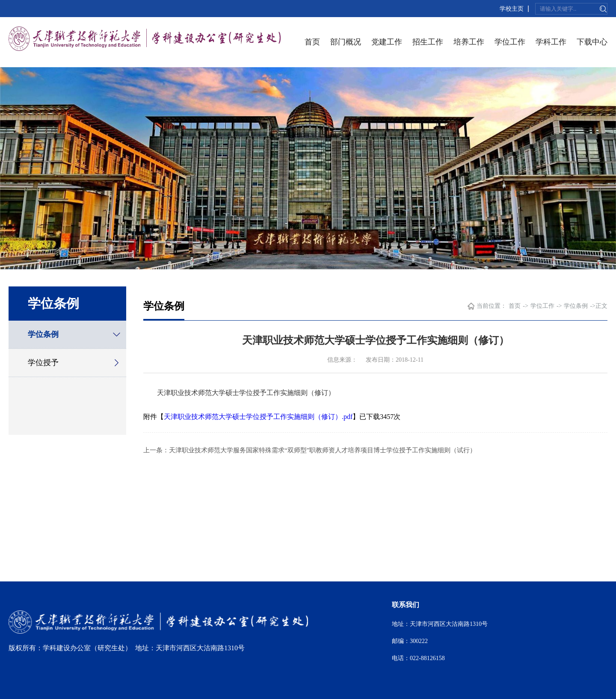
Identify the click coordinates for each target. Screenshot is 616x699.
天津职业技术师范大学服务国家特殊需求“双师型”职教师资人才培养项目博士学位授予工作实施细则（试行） (323, 450)
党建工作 (387, 42)
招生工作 (428, 42)
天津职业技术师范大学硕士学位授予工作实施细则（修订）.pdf (258, 417)
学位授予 (43, 363)
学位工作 (510, 42)
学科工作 (551, 42)
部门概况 (346, 42)
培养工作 (469, 42)
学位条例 (43, 334)
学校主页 (512, 9)
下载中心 (592, 42)
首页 (312, 42)
